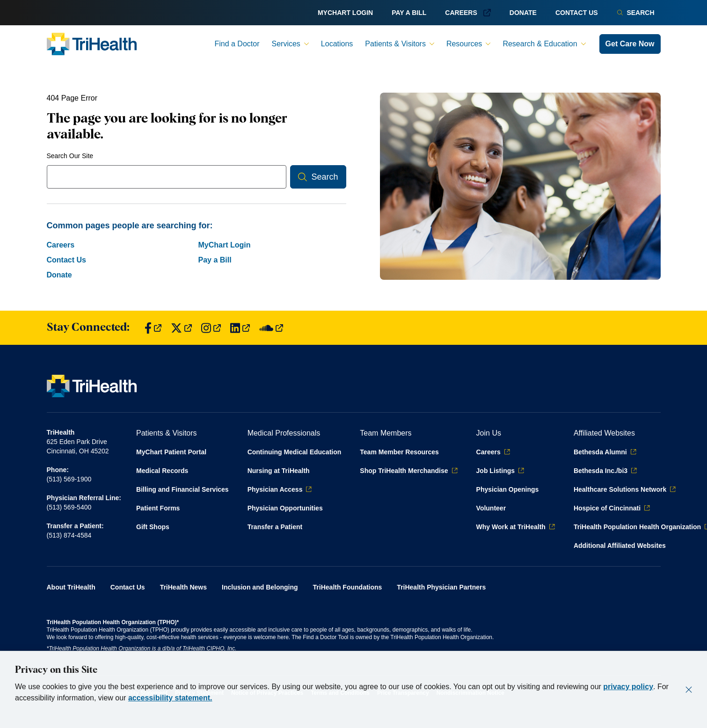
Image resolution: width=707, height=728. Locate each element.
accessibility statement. (170, 698)
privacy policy (628, 687)
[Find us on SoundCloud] (271, 328)
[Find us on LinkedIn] (240, 328)
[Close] (689, 690)
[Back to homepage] (92, 44)
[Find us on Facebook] (153, 328)
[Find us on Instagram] (211, 328)
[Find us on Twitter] (181, 328)
